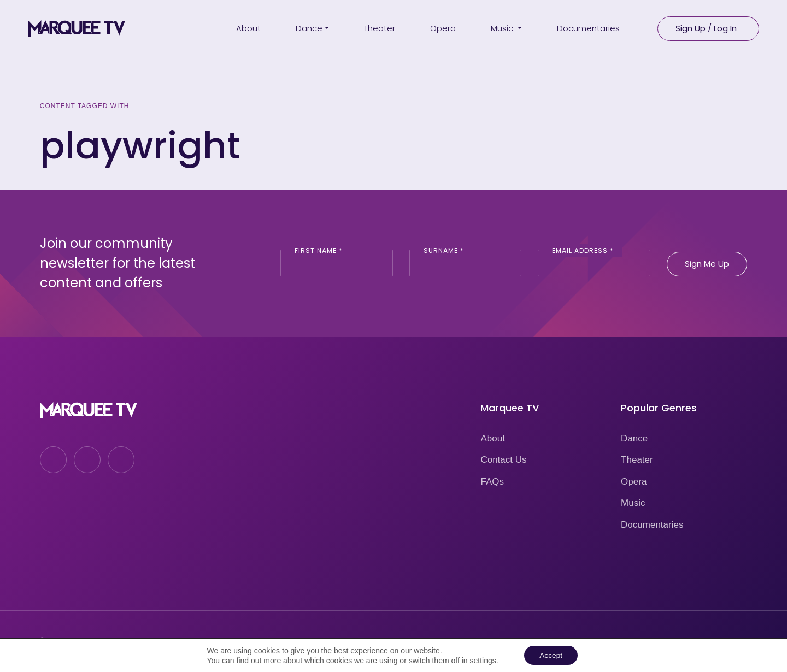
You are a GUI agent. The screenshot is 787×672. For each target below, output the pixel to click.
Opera (634, 482)
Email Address (583, 250)
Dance (634, 438)
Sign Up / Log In (706, 28)
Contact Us (503, 460)
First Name (319, 250)
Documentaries (652, 525)
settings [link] (481, 660)
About (492, 438)
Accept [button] (551, 655)
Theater (637, 460)
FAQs (492, 482)
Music (633, 503)
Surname (444, 250)
